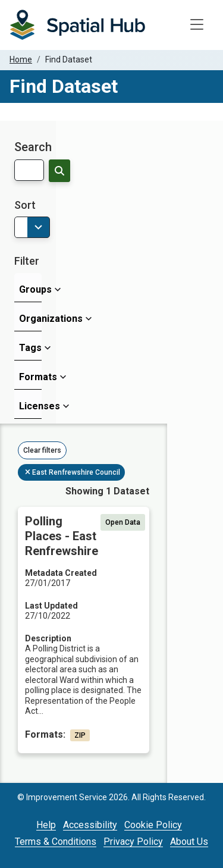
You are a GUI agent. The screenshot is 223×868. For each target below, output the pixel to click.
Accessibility (90, 825)
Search (33, 147)
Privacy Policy (133, 842)
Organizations (30, 319)
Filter (27, 261)
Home (21, 59)
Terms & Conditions (56, 842)
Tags (30, 348)
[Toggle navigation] (197, 25)
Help (46, 825)
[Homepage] (77, 25)
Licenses (30, 406)
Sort (25, 205)
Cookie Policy (153, 825)
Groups (30, 289)
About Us (189, 842)
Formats (30, 377)
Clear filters (42, 450)
